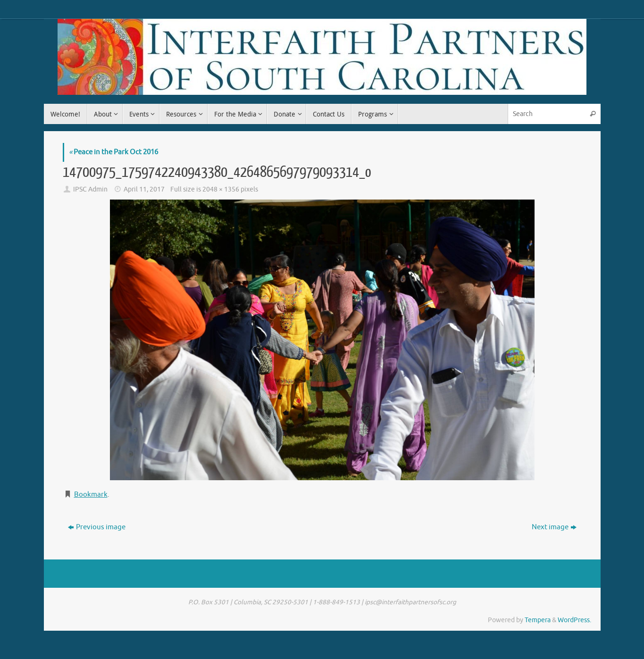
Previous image (97, 527)
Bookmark (91, 495)
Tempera (538, 620)
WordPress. (574, 620)
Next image (554, 527)
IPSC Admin (90, 189)
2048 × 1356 (221, 189)
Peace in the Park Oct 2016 (113, 152)
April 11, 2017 (144, 189)
